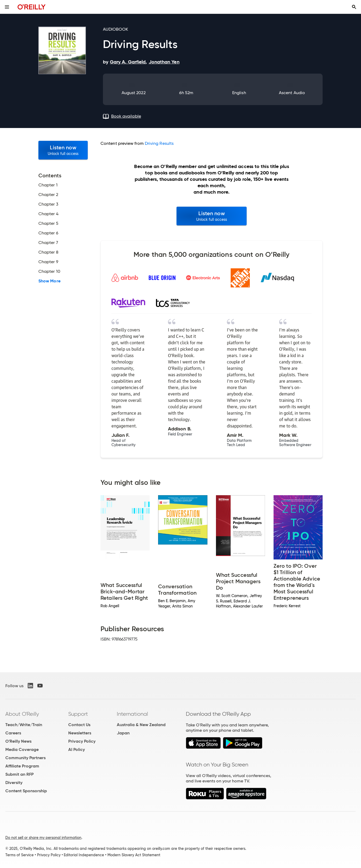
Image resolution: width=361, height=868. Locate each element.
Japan (123, 733)
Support (78, 714)
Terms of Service (19, 855)
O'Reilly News (18, 741)
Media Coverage (22, 749)
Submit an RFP (19, 774)
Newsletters (80, 733)
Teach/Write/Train (24, 725)
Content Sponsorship (26, 791)
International (132, 714)
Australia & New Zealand (141, 725)
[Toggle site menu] (7, 7)
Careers (13, 733)
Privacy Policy (82, 741)
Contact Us (79, 725)
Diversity (14, 783)
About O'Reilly (22, 714)
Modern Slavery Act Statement (134, 855)
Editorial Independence (84, 855)
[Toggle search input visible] (354, 7)
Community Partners (25, 758)
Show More (49, 281)
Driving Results (159, 143)
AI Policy (77, 749)
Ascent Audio (292, 93)
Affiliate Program (22, 766)
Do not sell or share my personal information (43, 838)
